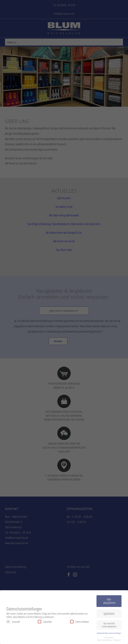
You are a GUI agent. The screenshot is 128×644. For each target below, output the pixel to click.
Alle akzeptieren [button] (109, 601)
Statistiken (45, 622)
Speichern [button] (109, 614)
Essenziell (13, 622)
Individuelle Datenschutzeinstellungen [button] (109, 633)
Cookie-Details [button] (108, 637)
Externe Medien (80, 622)
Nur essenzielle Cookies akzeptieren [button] (109, 625)
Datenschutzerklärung (104, 640)
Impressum (117, 640)
